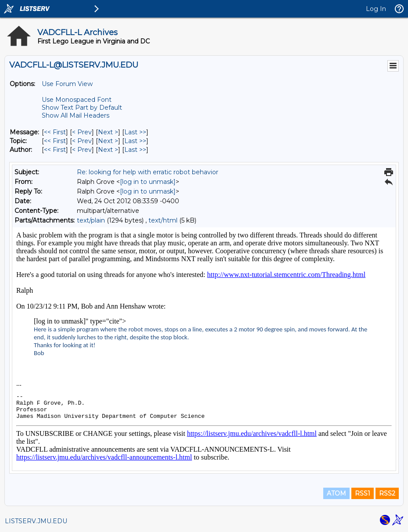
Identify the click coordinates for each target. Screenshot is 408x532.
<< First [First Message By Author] (55, 150)
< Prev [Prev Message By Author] (82, 150)
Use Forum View (67, 84)
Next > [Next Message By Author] (108, 150)
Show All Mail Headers (76, 115)
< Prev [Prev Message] (82, 132)
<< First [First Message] (55, 132)
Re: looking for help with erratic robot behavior (148, 172)
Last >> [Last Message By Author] (135, 150)
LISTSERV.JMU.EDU (36, 521)
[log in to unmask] (148, 182)
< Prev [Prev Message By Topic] (82, 141)
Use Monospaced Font (77, 100)
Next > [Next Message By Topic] (108, 141)
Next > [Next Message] (108, 132)
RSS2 (387, 493)
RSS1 (363, 493)
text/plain (91, 220)
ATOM (336, 493)
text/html (163, 220)
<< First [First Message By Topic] (55, 141)
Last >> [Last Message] (135, 132)
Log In (376, 9)
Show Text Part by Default (82, 108)
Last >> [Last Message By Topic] (135, 141)
